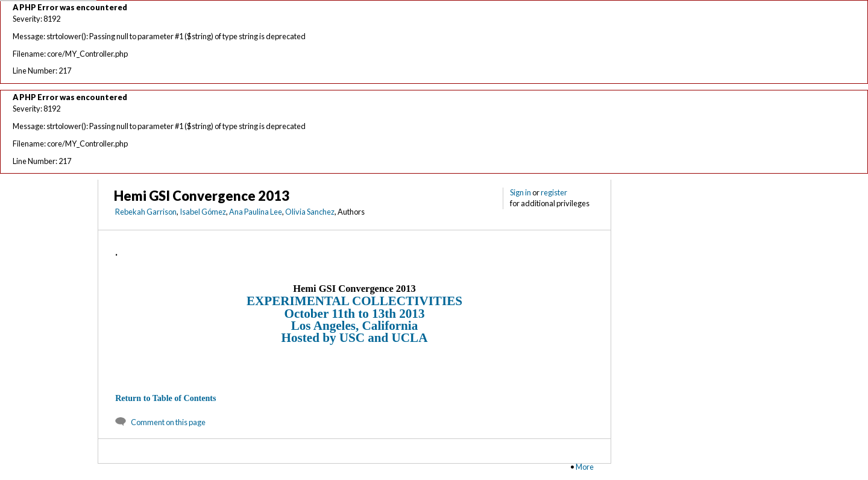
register (554, 192)
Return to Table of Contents (165, 398)
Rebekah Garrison (146, 212)
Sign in (520, 192)
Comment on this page (168, 422)
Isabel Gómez (203, 212)
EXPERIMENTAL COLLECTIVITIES (354, 301)
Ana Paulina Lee (256, 212)
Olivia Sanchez (310, 212)
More (585, 467)
